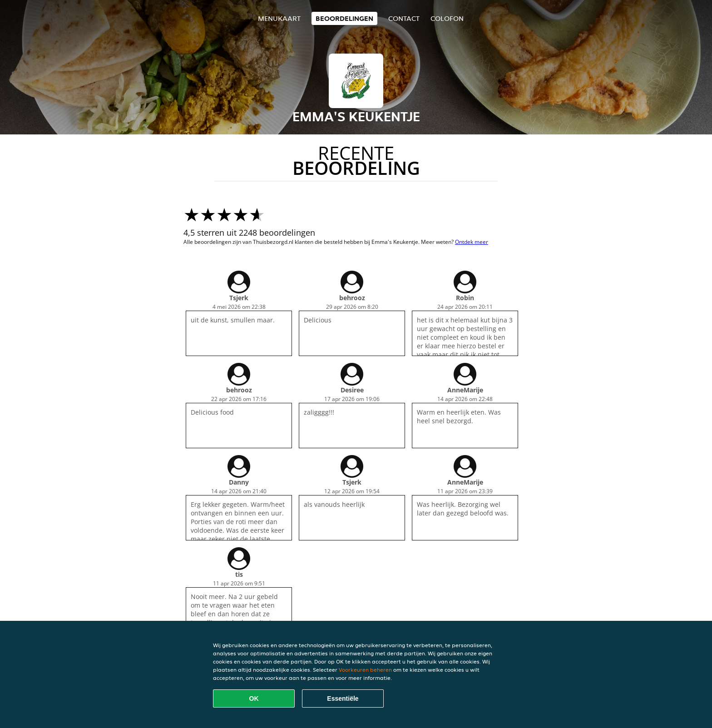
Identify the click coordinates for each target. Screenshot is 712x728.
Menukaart (279, 18)
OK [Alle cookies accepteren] (254, 698)
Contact (404, 18)
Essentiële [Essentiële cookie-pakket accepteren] (343, 698)
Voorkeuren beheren (365, 670)
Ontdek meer (472, 242)
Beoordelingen (344, 18)
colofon (447, 18)
